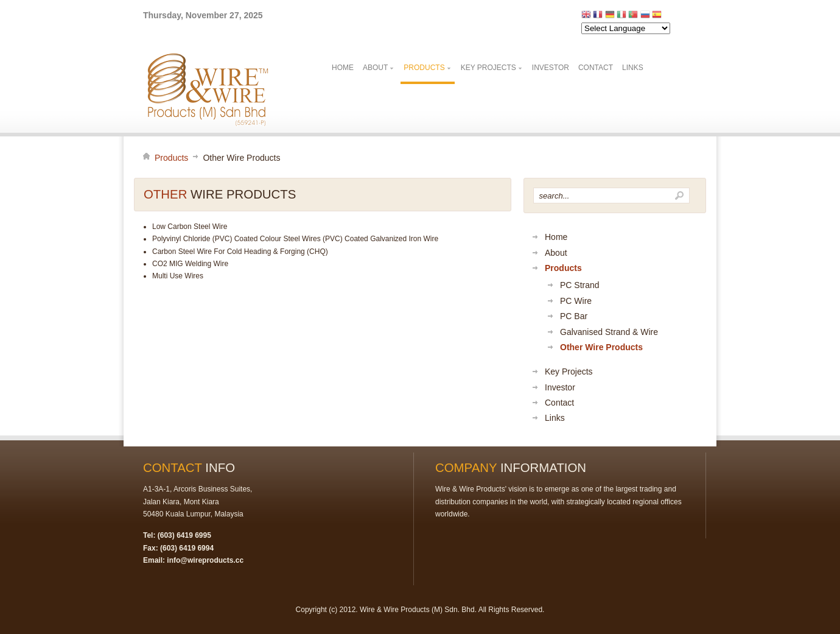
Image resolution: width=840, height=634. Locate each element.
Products (171, 158)
